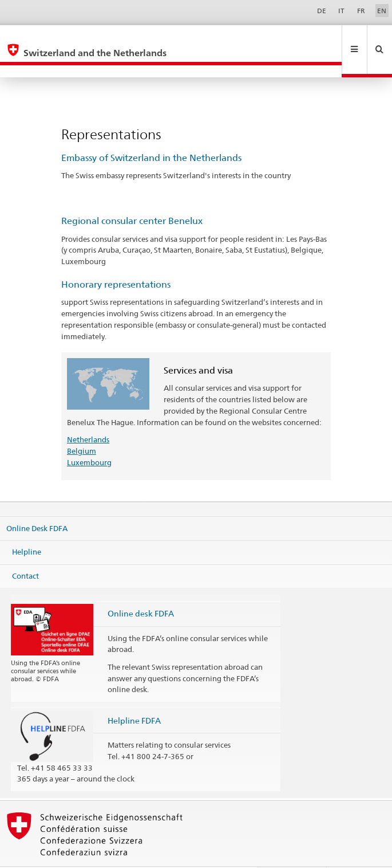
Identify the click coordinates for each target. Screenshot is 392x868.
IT (341, 11)
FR (361, 11)
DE (322, 11)
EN (382, 11)
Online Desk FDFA (37, 503)
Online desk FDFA (141, 589)
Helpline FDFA (134, 696)
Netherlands (88, 415)
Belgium (82, 426)
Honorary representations (116, 260)
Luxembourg (89, 438)
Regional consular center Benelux (132, 196)
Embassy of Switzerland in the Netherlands (151, 133)
